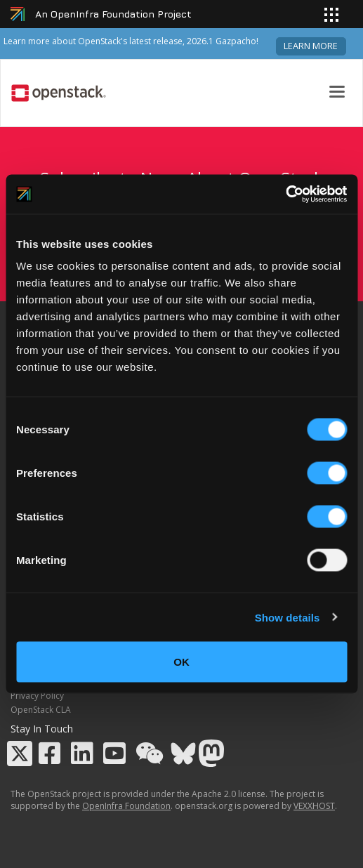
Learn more (311, 46)
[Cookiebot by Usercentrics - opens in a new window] (285, 195)
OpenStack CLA (41, 710)
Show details (288, 617)
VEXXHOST (314, 806)
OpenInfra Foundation (126, 806)
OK (181, 662)
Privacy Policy (37, 696)
